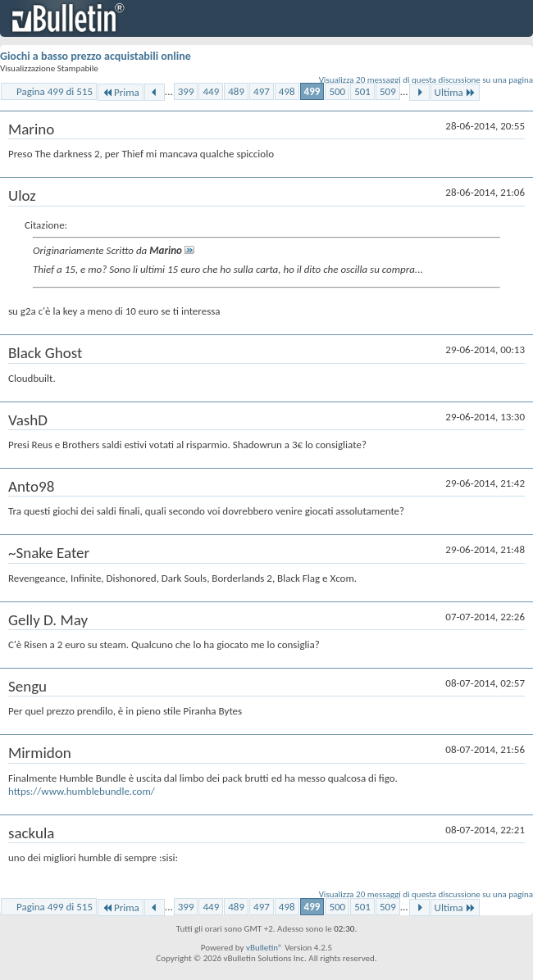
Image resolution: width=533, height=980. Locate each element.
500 (337, 91)
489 (236, 91)
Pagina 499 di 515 (55, 91)
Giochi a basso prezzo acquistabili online (96, 56)
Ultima (455, 92)
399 (186, 91)
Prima (121, 92)
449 (211, 91)
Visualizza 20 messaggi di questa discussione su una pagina (426, 80)
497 (262, 91)
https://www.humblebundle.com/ (82, 791)
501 (362, 91)
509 (388, 91)
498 (287, 91)
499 (312, 91)
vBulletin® (264, 948)
